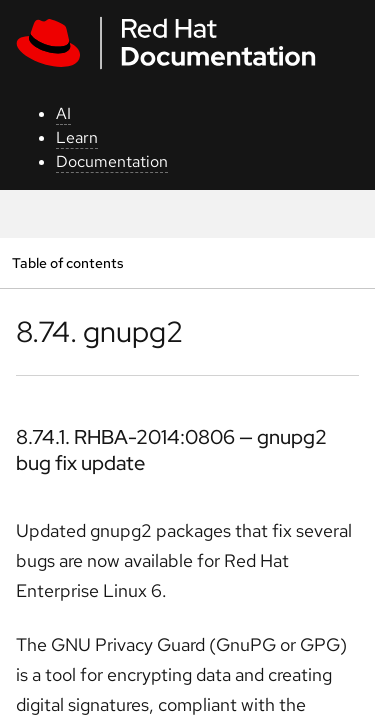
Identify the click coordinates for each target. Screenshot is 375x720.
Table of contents (67, 262)
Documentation (112, 161)
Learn (77, 137)
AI (63, 113)
